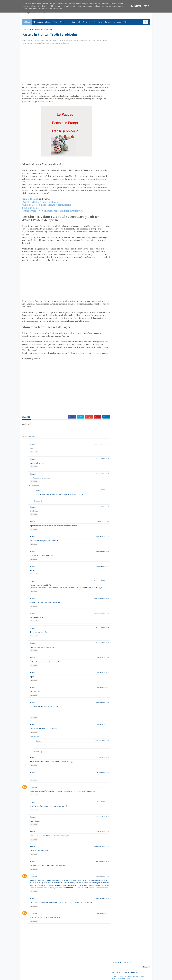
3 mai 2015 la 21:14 (99, 499)
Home (28, 22)
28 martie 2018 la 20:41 (98, 909)
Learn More (136, 6)
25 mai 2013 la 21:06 (98, 796)
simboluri (35, 43)
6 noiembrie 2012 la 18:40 (97, 607)
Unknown (34, 796)
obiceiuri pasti (71, 41)
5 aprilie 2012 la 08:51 (98, 560)
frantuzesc (49, 41)
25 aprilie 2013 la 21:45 (98, 733)
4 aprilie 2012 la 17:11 (98, 530)
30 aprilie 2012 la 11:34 (98, 575)
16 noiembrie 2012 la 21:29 (97, 622)
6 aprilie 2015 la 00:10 (98, 885)
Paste (93, 41)
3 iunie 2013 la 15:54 (98, 810)
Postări (116, 149)
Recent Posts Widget (116, 356)
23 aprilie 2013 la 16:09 (98, 711)
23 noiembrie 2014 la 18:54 (97, 855)
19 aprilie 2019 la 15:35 (98, 924)
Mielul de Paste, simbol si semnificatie (126, 55)
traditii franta (61, 43)
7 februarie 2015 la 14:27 (97, 870)
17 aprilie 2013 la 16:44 (98, 681)
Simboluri (64, 22)
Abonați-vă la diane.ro (118, 363)
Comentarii (118, 153)
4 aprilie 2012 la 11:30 (98, 515)
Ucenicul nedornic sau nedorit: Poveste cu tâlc (129, 52)
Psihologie (98, 22)
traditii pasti (70, 43)
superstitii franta (45, 43)
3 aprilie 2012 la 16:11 (98, 482)
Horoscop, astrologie (42, 22)
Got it (146, 6)
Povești (108, 22)
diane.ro (37, 977)
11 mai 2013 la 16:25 (98, 781)
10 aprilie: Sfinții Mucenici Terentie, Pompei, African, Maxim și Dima (128, 44)
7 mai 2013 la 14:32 (99, 766)
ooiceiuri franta (82, 41)
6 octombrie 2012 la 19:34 (97, 590)
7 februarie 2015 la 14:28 (97, 749)
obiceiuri (63, 41)
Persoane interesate (130, 363)
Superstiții (76, 22)
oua (90, 41)
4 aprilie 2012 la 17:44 (98, 545)
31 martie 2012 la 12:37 (98, 467)
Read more (126, 272)
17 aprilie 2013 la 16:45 (98, 696)
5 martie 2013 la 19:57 (98, 637)
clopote (37, 41)
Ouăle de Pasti (31, 199)
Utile (127, 22)
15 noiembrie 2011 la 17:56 (97, 453)
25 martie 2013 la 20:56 (98, 651)
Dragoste (87, 22)
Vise (55, 22)
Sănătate (118, 22)
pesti (29, 43)
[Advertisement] (44, 65)
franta (42, 41)
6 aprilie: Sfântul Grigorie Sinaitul (124, 346)
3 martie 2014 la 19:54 (98, 825)
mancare (56, 41)
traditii (53, 43)
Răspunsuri (35, 494)
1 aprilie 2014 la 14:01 (98, 840)
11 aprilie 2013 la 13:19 (98, 666)
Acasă (25, 29)
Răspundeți (34, 461)
